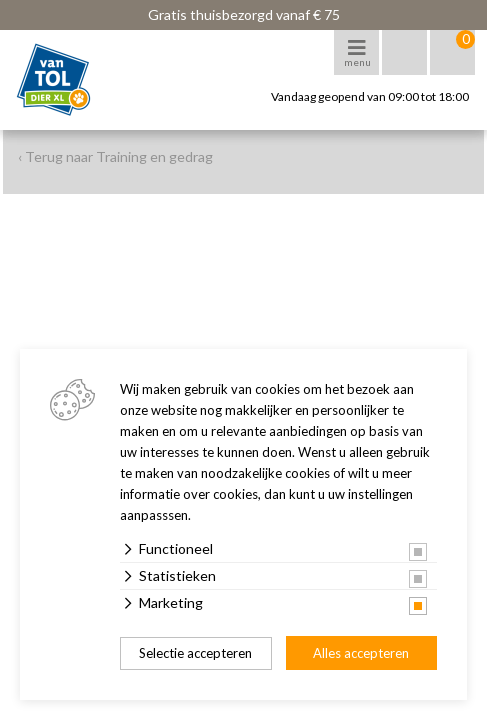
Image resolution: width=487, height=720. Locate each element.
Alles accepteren (361, 653)
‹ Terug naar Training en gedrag (115, 156)
